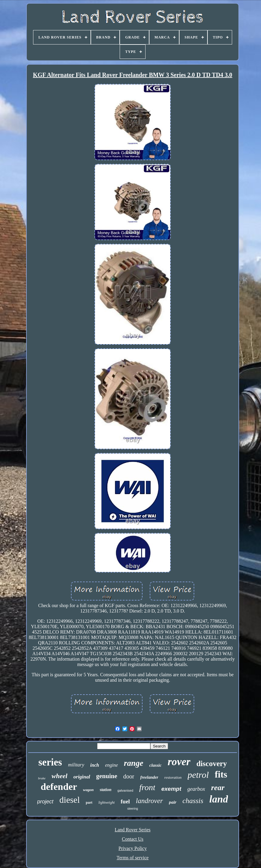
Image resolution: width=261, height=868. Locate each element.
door (129, 776)
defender (59, 787)
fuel (125, 801)
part (89, 802)
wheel (59, 776)
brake (42, 778)
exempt (171, 789)
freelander (149, 777)
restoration (173, 777)
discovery (212, 764)
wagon (88, 790)
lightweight (106, 802)
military (76, 765)
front (147, 787)
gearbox (196, 789)
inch (95, 765)
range (134, 763)
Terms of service (133, 858)
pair (173, 802)
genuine (107, 776)
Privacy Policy (133, 848)
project (45, 802)
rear (218, 788)
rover (179, 762)
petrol (198, 775)
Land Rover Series (132, 830)
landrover (149, 801)
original (82, 777)
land (219, 799)
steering (133, 809)
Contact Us (133, 839)
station (106, 790)
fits (221, 774)
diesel (70, 800)
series (50, 762)
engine (111, 765)
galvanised (125, 790)
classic (156, 765)
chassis (193, 801)
